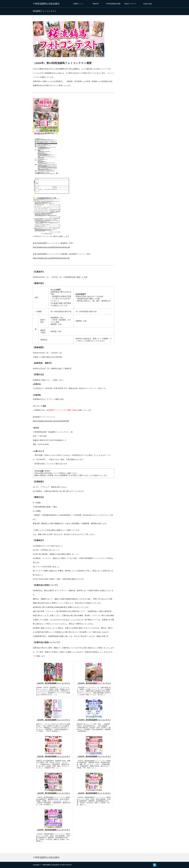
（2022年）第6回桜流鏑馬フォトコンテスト (94, 756)
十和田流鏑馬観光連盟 (113, 4)
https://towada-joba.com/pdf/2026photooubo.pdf (51, 258)
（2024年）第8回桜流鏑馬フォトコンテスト (94, 793)
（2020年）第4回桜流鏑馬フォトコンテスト (94, 720)
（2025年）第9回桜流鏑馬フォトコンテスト (53, 830)
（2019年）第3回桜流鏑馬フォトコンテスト (53, 720)
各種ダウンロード (130, 4)
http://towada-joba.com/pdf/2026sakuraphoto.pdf (51, 247)
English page (147, 4)
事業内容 (96, 4)
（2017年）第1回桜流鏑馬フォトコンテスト (53, 683)
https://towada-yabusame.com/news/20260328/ (51, 421)
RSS (155, 865)
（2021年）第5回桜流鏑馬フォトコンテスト (53, 756)
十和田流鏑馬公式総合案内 (46, 4)
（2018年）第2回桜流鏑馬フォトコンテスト (94, 683)
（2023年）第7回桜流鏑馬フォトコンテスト (53, 793)
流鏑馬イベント (78, 4)
